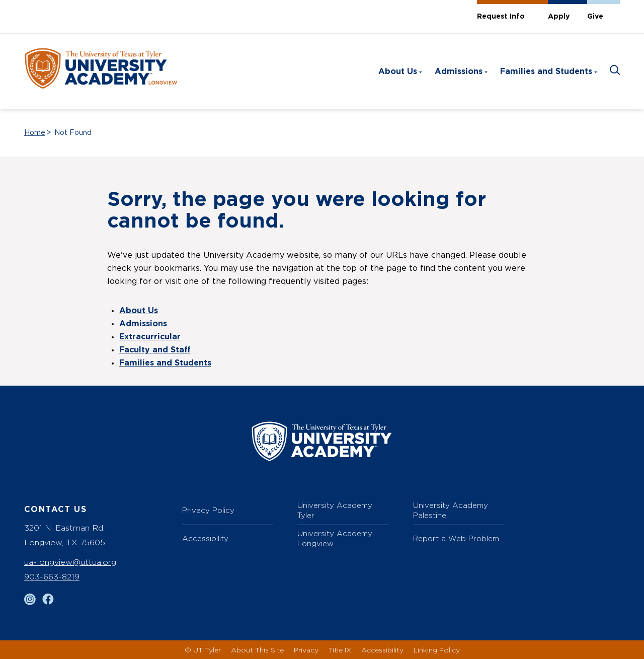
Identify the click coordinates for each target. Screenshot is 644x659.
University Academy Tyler (335, 510)
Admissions (459, 71)
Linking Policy (437, 650)
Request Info (501, 17)
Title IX (340, 650)
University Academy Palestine (451, 510)
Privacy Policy (208, 510)
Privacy (306, 650)
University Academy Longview (335, 538)
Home (35, 133)
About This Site (257, 650)
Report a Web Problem (456, 538)
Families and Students (546, 71)
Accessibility (205, 538)
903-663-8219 (52, 577)
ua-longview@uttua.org (70, 562)
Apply (559, 17)
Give (595, 17)
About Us (398, 71)
